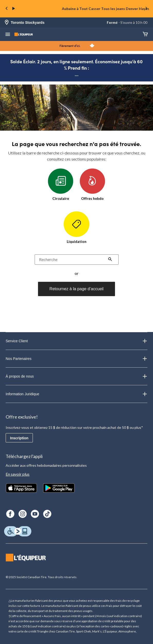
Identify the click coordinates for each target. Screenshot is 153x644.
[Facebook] (10, 514)
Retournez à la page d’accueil (77, 289)
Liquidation (76, 227)
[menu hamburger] (8, 35)
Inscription (19, 438)
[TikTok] (47, 514)
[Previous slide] (7, 9)
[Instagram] (23, 514)
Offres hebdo (92, 184)
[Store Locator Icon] (7, 23)
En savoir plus (18, 474)
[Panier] (145, 34)
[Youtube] (35, 514)
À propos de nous (76, 376)
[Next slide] (146, 9)
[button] (110, 260)
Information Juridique (76, 394)
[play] (14, 9)
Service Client (76, 341)
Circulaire (61, 184)
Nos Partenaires (76, 359)
